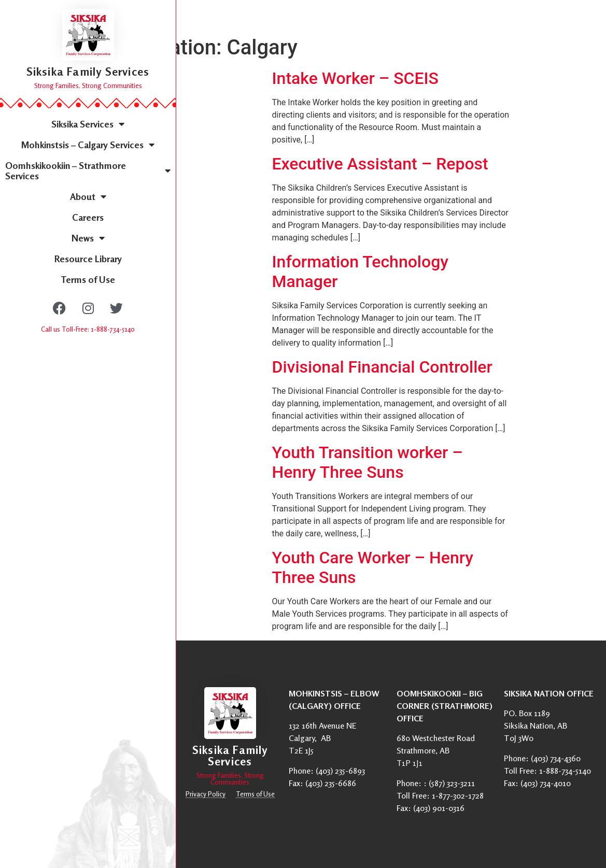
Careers (88, 217)
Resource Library (88, 259)
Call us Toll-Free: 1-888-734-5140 (88, 329)
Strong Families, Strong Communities (88, 86)
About (88, 196)
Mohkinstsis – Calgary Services (88, 145)
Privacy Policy (206, 794)
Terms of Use (88, 279)
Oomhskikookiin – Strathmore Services (88, 170)
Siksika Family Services (88, 72)
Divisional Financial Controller (382, 367)
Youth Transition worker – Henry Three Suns (368, 462)
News (88, 238)
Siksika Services (88, 124)
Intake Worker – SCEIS (355, 78)
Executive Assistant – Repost (380, 164)
